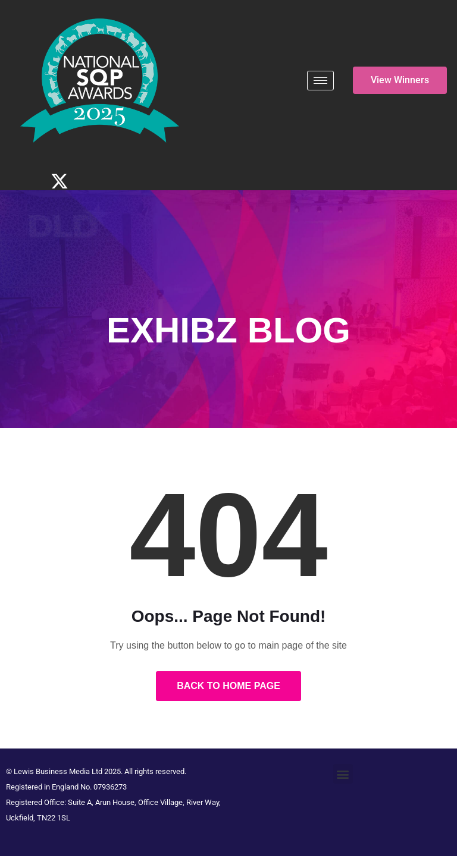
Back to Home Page (228, 686)
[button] (343, 774)
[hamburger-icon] (320, 81)
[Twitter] (60, 181)
